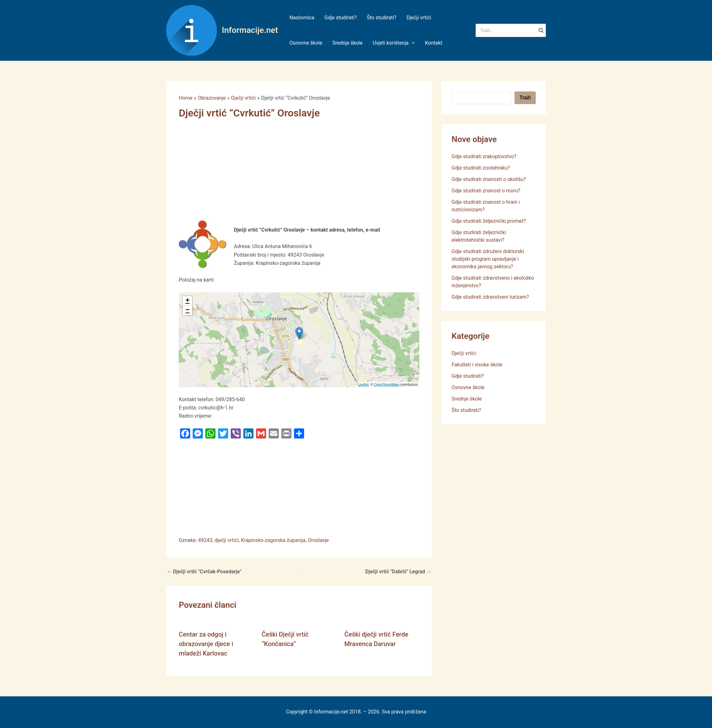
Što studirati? (466, 410)
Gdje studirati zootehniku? (481, 168)
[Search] (541, 30)
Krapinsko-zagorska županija (273, 540)
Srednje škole (467, 399)
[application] (412, 43)
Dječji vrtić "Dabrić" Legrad (398, 572)
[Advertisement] (299, 174)
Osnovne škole (468, 387)
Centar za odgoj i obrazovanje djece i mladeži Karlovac (206, 644)
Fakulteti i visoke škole (477, 365)
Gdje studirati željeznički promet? (489, 221)
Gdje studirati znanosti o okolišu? (489, 179)
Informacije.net (250, 30)
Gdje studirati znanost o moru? (486, 191)
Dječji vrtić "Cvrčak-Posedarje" (204, 572)
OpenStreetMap (386, 384)
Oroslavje (318, 540)
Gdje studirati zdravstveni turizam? (490, 297)
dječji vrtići (227, 540)
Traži (525, 98)
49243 (205, 540)
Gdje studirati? (468, 376)
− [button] (187, 310)
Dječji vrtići (464, 353)
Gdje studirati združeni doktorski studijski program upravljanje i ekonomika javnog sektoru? (488, 259)
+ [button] (187, 301)
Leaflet (363, 384)
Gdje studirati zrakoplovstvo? (484, 156)
